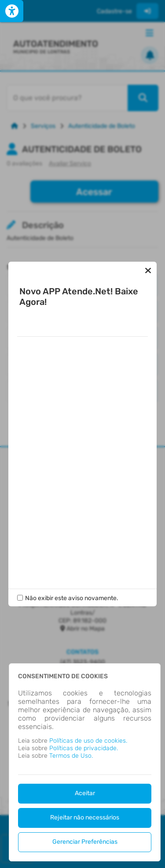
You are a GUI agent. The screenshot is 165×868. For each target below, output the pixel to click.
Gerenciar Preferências (85, 842)
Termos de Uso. (71, 756)
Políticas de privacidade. (84, 748)
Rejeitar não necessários (85, 817)
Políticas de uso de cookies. (88, 741)
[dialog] (85, 762)
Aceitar (85, 793)
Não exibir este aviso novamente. (72, 581)
